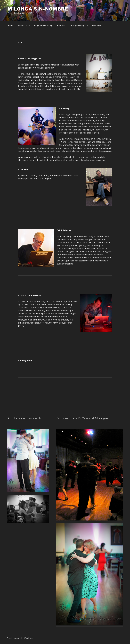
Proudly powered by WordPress (20, 638)
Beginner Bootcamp (43, 26)
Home (10, 26)
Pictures (61, 26)
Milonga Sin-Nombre (38, 9)
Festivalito (24, 26)
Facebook (97, 26)
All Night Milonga (79, 26)
